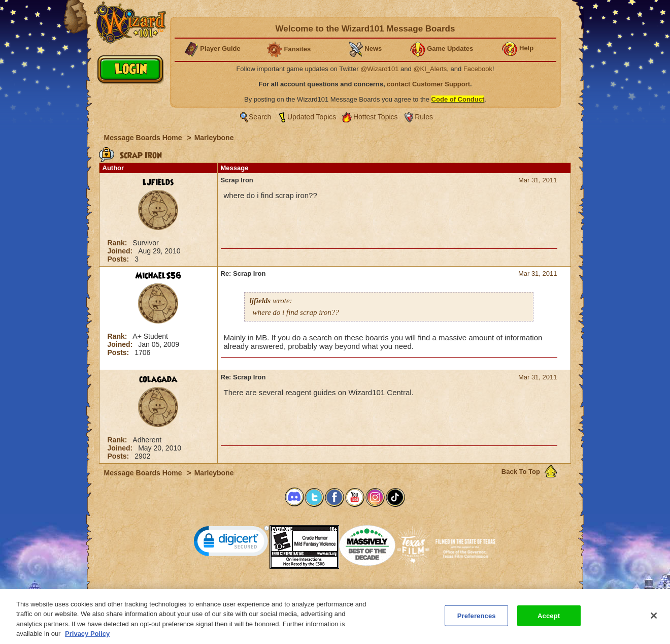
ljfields (158, 182)
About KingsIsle (389, 592)
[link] (231, 543)
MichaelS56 (158, 276)
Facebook (478, 69)
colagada (158, 379)
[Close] (654, 620)
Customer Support (333, 592)
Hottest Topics (376, 117)
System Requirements (270, 592)
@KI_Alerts (430, 69)
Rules (424, 117)
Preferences (434, 592)
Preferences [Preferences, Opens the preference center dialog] (477, 620)
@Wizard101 (379, 69)
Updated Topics (312, 117)
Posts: (120, 259)
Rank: (119, 243)
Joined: (121, 251)
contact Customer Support (428, 84)
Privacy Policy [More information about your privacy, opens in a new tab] (87, 638)
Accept (549, 620)
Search (260, 117)
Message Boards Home (144, 138)
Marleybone (214, 138)
